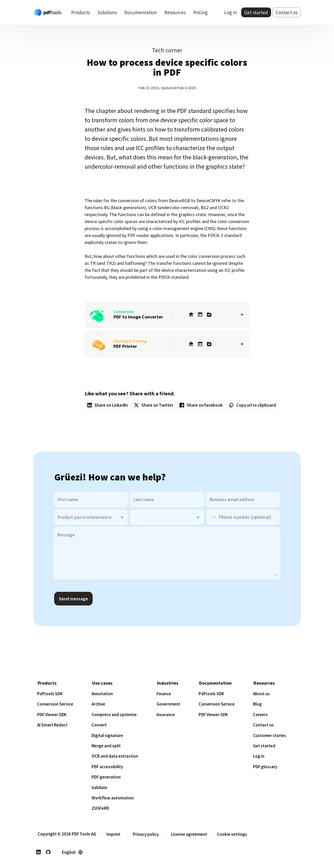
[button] (211, 517)
